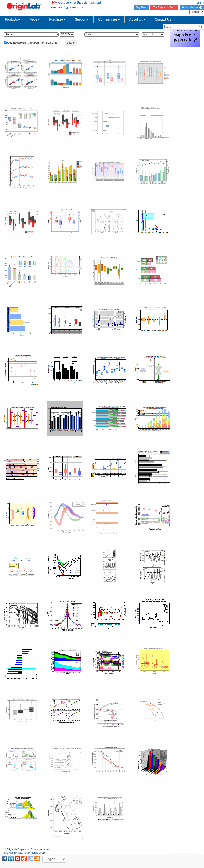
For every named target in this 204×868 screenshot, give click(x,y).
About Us (137, 19)
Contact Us (163, 19)
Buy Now (141, 7)
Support (82, 19)
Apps (35, 19)
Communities (109, 19)
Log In (200, 3)
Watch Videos (192, 7)
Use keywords (17, 43)
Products (13, 19)
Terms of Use (39, 853)
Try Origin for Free (164, 7)
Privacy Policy (23, 853)
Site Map (9, 853)
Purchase (57, 19)
